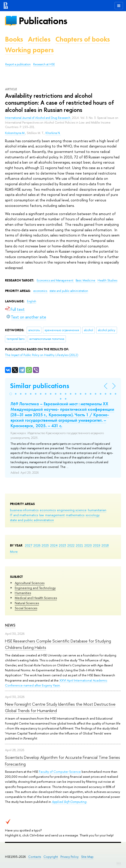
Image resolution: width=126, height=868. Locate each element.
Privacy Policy (69, 857)
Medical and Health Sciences (36, 598)
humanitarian (97, 510)
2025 (45, 545)
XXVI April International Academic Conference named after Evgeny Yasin (56, 683)
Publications (43, 21)
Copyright (51, 857)
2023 (63, 545)
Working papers (29, 50)
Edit (119, 863)
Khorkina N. (53, 133)
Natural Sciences (27, 603)
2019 (97, 545)
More (14, 551)
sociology (93, 515)
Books (14, 39)
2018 (105, 545)
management (55, 515)
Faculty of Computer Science (60, 772)
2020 (88, 545)
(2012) (42, 355)
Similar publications (40, 386)
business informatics (24, 510)
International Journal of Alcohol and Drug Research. (38, 118)
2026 (37, 545)
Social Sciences (26, 608)
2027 (29, 545)
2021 (79, 545)
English (32, 301)
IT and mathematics (24, 515)
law (42, 515)
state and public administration (32, 520)
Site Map (87, 857)
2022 (71, 545)
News (10, 625)
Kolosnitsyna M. (15, 133)
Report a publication (18, 64)
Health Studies (107, 280)
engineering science (72, 510)
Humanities (23, 593)
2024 (54, 545)
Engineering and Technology (35, 588)
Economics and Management (55, 280)
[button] (11, 394)
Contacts (35, 857)
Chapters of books (83, 39)
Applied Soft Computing (69, 802)
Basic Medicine (86, 280)
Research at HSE (44, 64)
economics (48, 510)
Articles (39, 39)
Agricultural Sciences (30, 583)
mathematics (75, 515)
